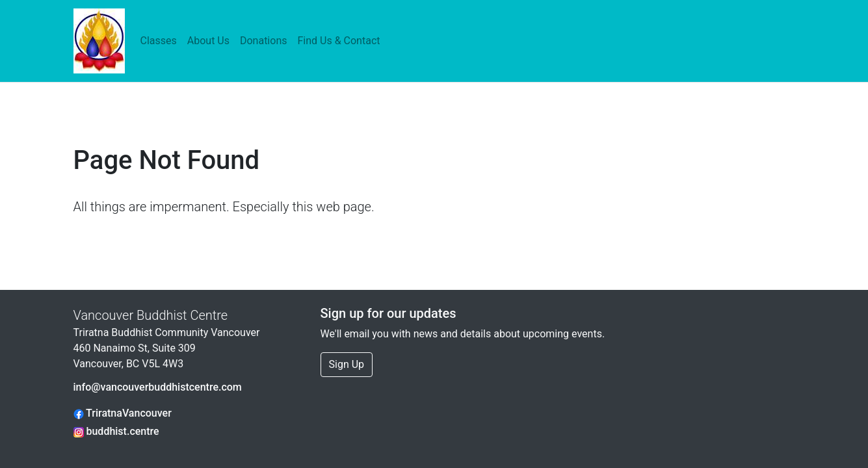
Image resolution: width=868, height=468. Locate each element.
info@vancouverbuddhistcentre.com (158, 387)
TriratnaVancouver (123, 413)
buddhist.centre (116, 431)
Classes (159, 41)
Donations (264, 41)
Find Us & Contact (338, 41)
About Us (208, 41)
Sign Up (347, 364)
